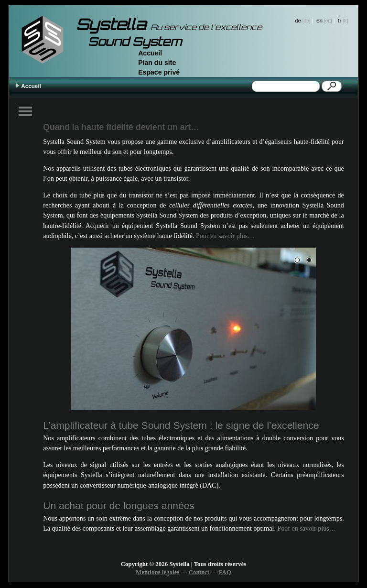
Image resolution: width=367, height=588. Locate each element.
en (319, 20)
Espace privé (159, 72)
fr (340, 20)
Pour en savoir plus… (225, 236)
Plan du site (157, 63)
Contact (199, 572)
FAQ (225, 572)
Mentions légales (157, 572)
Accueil (150, 53)
